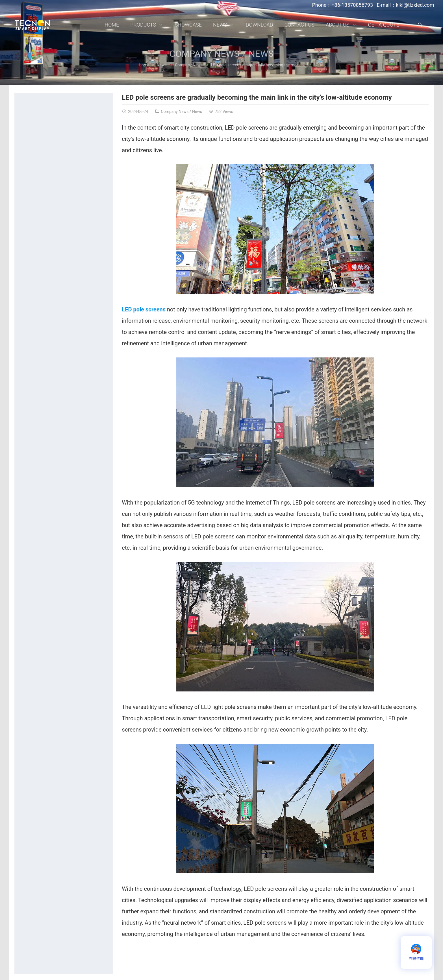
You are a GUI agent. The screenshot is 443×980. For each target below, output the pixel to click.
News (261, 54)
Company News (205, 54)
